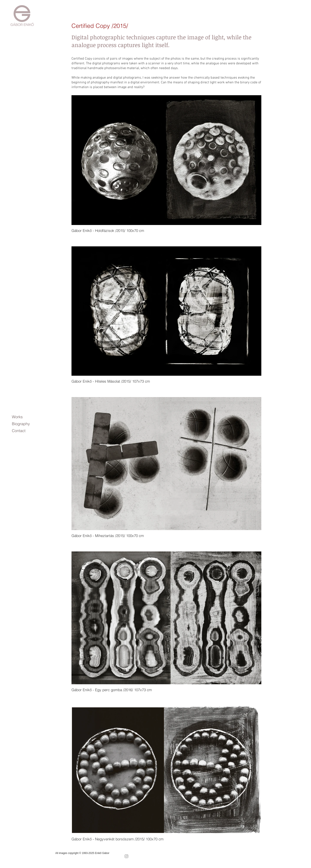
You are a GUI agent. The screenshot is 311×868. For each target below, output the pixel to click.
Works (17, 417)
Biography (21, 424)
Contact (19, 431)
